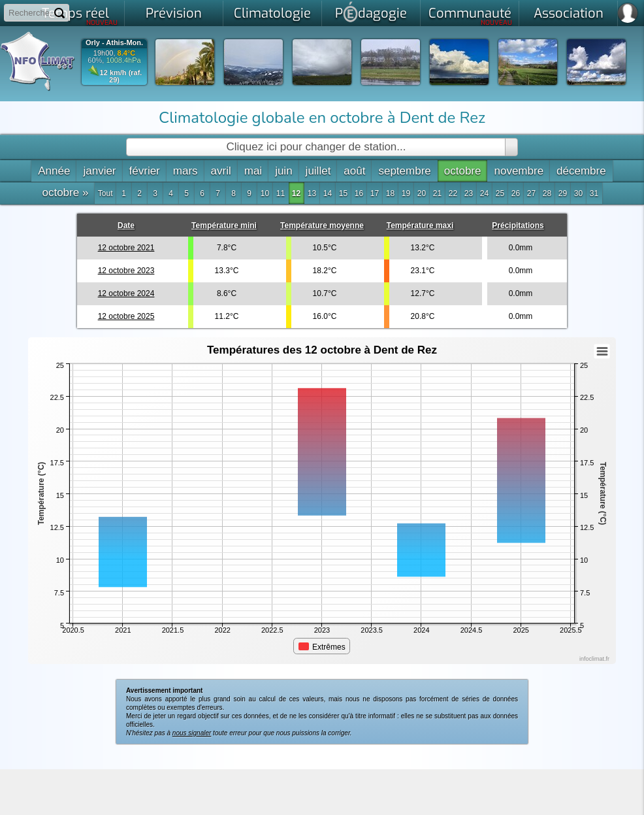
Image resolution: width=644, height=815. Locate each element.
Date (126, 225)
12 (296, 193)
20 (422, 193)
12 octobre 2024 (126, 293)
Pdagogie (371, 12)
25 (500, 193)
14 (328, 193)
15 (343, 193)
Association (569, 13)
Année (54, 171)
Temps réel (80, 16)
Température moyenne (322, 225)
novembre (519, 171)
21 (437, 193)
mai (253, 171)
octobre (463, 171)
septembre (404, 171)
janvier (99, 171)
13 (312, 193)
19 (406, 193)
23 (469, 193)
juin (283, 171)
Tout (105, 193)
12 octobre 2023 (126, 271)
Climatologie (272, 13)
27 (531, 193)
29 (563, 193)
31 (594, 193)
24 (484, 193)
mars (185, 171)
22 (453, 193)
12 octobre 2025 (126, 316)
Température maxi (420, 225)
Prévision (174, 13)
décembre (581, 171)
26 (516, 193)
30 (578, 193)
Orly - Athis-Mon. (114, 43)
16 (359, 193)
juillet (318, 171)
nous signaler (192, 733)
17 (375, 193)
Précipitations (518, 225)
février (145, 171)
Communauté (471, 16)
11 (281, 193)
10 (265, 193)
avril (221, 171)
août (354, 171)
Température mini (224, 225)
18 (390, 193)
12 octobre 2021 (126, 248)
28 (547, 193)
